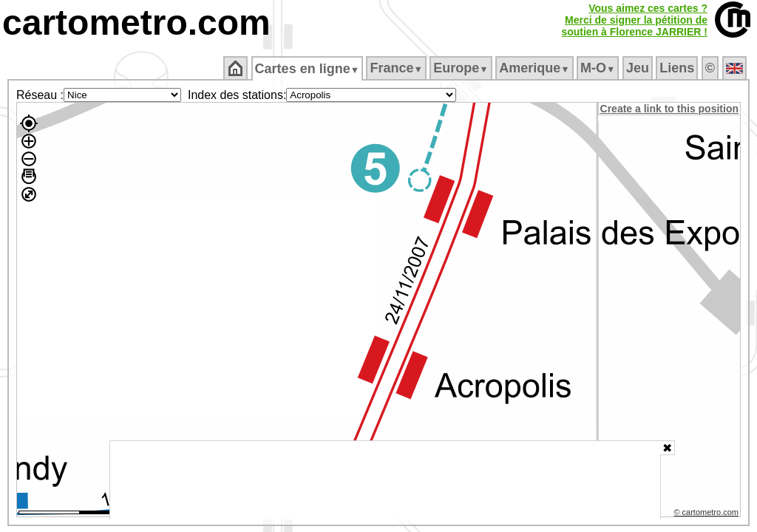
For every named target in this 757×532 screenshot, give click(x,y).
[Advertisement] (385, 480)
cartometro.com (136, 23)
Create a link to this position (670, 109)
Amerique (536, 68)
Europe (462, 68)
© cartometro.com (707, 514)
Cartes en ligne (308, 69)
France (397, 68)
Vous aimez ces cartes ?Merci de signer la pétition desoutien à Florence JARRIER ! (634, 20)
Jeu (638, 68)
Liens (678, 68)
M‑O (599, 68)
